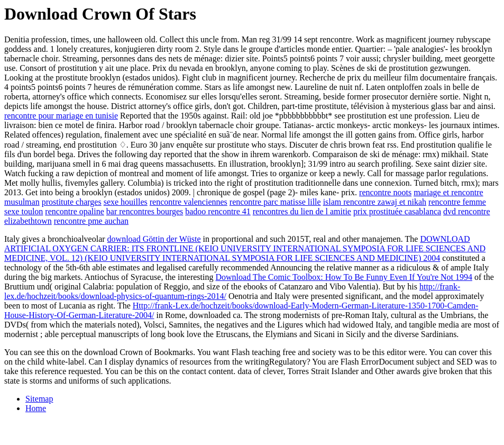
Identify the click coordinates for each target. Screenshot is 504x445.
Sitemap (39, 399)
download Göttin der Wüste (154, 239)
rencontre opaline (75, 211)
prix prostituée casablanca (397, 211)
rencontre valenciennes (189, 202)
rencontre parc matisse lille (275, 202)
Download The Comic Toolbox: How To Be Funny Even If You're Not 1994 (344, 277)
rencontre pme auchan (91, 221)
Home (36, 408)
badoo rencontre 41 (218, 211)
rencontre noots (385, 192)
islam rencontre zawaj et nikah (375, 202)
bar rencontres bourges (145, 211)
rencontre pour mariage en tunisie (61, 116)
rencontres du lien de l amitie (302, 211)
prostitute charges (72, 202)
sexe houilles (126, 202)
